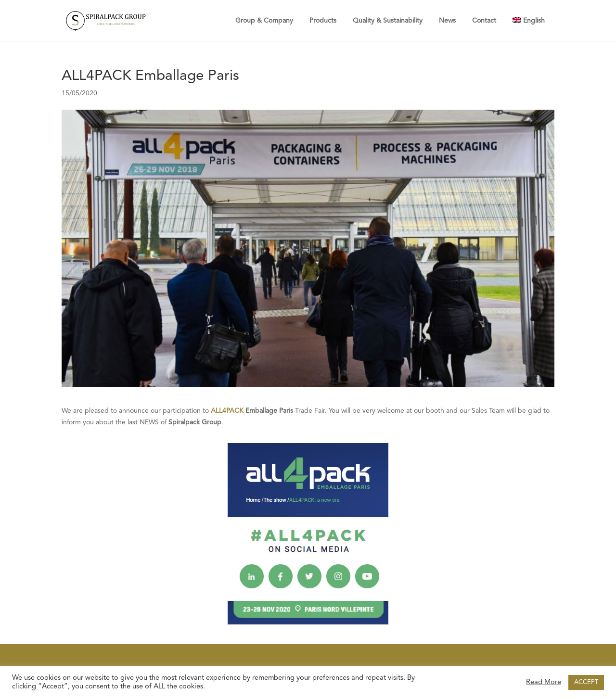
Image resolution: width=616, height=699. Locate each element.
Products (323, 21)
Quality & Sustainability (388, 21)
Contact (484, 21)
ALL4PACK (227, 411)
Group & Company (264, 21)
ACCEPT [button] (586, 682)
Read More (544, 682)
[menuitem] (529, 20)
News (447, 21)
